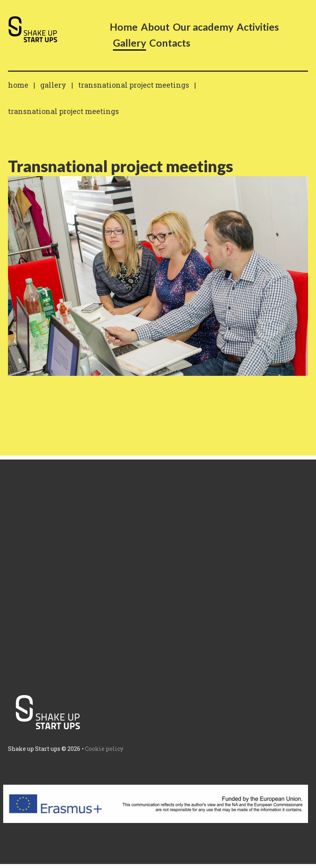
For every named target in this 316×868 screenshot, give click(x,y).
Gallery (53, 85)
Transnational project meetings (134, 85)
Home (18, 85)
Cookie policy (104, 749)
